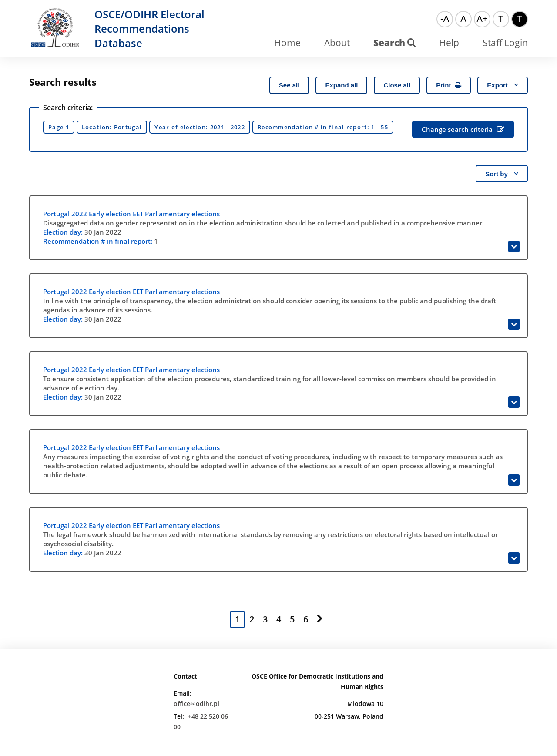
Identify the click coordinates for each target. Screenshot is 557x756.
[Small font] (445, 19)
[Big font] (482, 19)
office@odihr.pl (196, 704)
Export (503, 85)
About (337, 43)
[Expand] (514, 246)
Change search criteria (463, 129)
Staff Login (505, 43)
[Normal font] (463, 19)
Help (449, 43)
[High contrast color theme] (520, 19)
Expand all (341, 85)
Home (287, 43)
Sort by (502, 174)
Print (449, 85)
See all (289, 85)
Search (394, 43)
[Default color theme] (501, 19)
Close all (397, 85)
